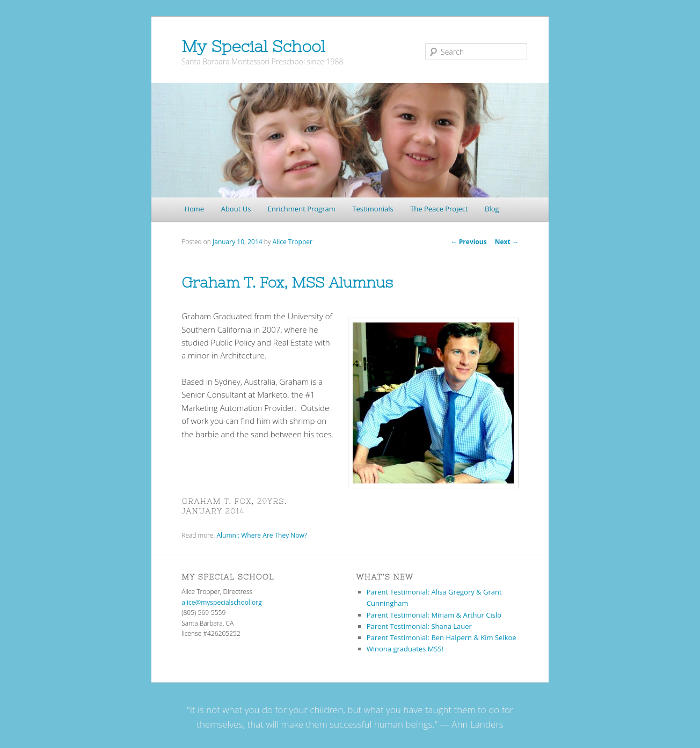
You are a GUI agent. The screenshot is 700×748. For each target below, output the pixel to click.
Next (507, 242)
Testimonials (373, 209)
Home (194, 209)
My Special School (253, 46)
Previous (469, 242)
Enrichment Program (302, 209)
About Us (236, 209)
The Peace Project (439, 209)
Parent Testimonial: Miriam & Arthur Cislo (434, 615)
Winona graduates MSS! (405, 649)
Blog (492, 209)
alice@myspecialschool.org (221, 602)
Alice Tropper (293, 242)
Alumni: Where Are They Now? (262, 535)
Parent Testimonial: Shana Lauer (419, 626)
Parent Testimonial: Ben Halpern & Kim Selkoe (442, 637)
